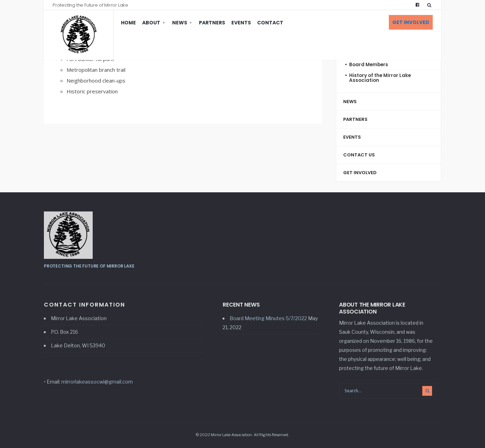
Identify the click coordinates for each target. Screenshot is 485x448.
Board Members (369, 65)
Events (241, 23)
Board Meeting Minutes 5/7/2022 (268, 318)
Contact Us (359, 155)
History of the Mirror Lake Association (380, 78)
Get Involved (411, 22)
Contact (270, 23)
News (180, 23)
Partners (212, 23)
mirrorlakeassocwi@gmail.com (97, 382)
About (151, 23)
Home (128, 23)
